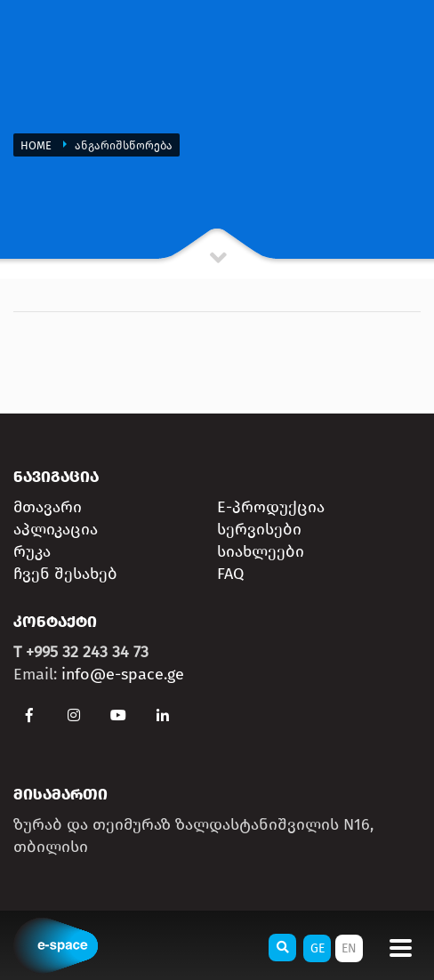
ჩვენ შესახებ (65, 574)
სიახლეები (261, 551)
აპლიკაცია (56, 529)
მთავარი (48, 507)
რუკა (32, 551)
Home (37, 145)
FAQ (230, 574)
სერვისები (259, 529)
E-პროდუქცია (271, 507)
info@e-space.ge (123, 674)
